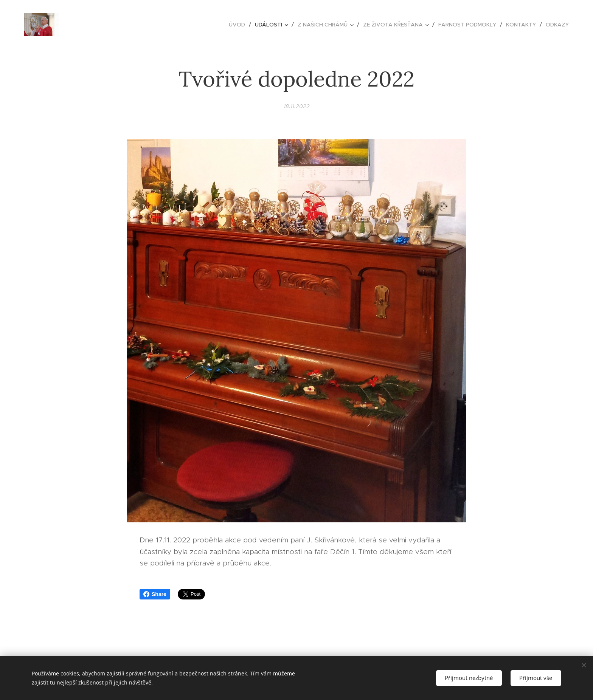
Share (155, 594)
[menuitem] (239, 25)
